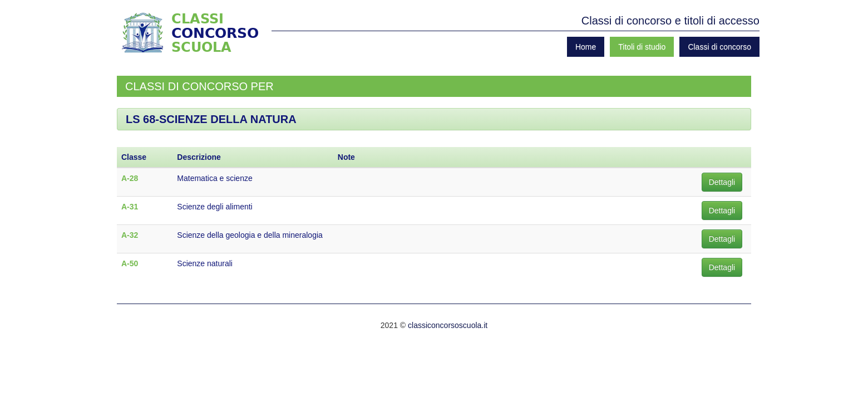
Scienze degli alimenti (214, 207)
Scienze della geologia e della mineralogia (250, 235)
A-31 (130, 207)
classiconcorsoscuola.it (448, 325)
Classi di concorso (719, 47)
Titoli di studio (642, 47)
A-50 (130, 263)
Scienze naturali (205, 263)
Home (586, 47)
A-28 (130, 178)
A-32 (130, 235)
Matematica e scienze (214, 178)
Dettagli (722, 182)
